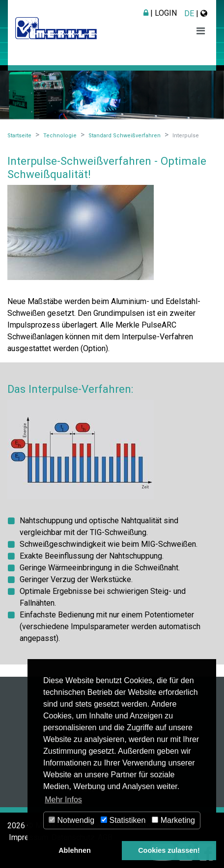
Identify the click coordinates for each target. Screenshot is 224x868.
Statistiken (123, 820)
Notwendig (71, 820)
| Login (160, 13)
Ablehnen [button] (75, 850)
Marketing (173, 820)
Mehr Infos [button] (63, 800)
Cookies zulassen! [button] (169, 850)
